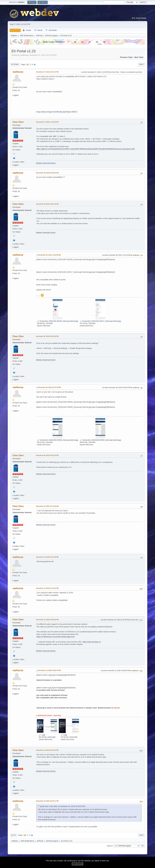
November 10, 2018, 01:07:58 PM (47, 557)
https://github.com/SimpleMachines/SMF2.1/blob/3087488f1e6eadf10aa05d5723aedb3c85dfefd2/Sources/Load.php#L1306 (85, 149)
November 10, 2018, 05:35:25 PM (47, 750)
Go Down (15, 64)
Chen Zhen (18, 122)
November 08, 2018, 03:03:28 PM (47, 336)
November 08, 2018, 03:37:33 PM (49, 387)
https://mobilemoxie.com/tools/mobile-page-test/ (55, 637)
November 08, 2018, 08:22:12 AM (47, 204)
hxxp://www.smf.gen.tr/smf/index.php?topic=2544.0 (57, 112)
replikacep (18, 72)
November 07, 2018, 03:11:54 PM (47, 72)
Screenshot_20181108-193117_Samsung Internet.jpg (100, 321)
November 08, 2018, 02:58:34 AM (47, 173)
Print (141, 64)
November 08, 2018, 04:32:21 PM (47, 455)
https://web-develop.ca (92, 642)
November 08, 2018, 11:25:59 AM (49, 255)
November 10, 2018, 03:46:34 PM (49, 670)
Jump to (110, 846)
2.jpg (64, 735)
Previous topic (126, 57)
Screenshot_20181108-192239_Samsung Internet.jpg (57, 321)
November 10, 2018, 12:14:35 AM (47, 506)
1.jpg (42, 735)
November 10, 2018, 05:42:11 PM (47, 801)
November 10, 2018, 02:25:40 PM (47, 620)
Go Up (13, 835)
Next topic (139, 57)
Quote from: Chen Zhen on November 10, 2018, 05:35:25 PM (62, 806)
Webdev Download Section (46, 163)
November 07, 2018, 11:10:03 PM (47, 122)
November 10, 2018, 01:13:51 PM (47, 588)
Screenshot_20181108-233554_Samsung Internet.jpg (100, 440)
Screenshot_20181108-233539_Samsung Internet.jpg (57, 440)
